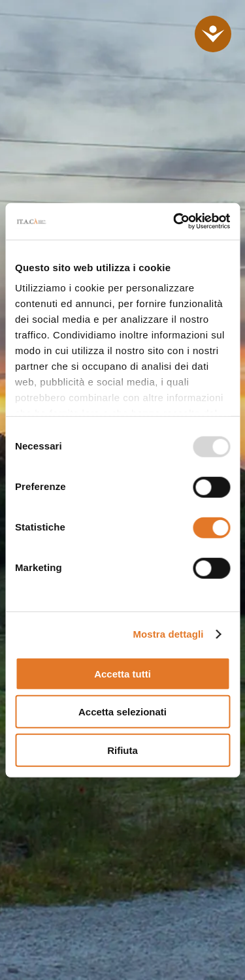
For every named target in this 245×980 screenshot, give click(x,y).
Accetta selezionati (122, 712)
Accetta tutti (122, 673)
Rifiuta (122, 750)
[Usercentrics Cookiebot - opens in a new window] (174, 221)
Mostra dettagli (168, 634)
